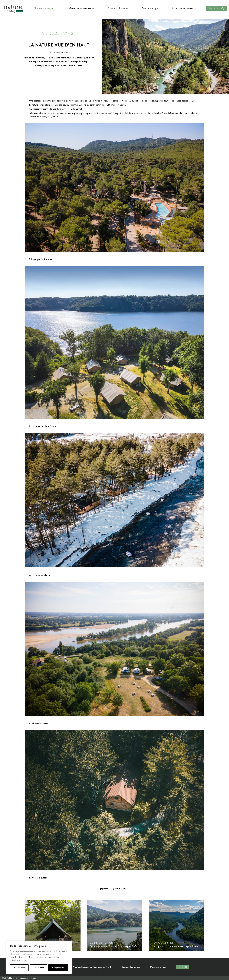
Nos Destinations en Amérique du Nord (92, 967)
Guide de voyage (43, 8)
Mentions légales (158, 967)
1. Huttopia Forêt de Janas (42, 259)
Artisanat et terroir (183, 8)
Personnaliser (19, 968)
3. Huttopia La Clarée (40, 575)
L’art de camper (150, 8)
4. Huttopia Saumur (39, 724)
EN (185, 967)
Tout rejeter (38, 968)
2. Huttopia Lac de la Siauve (42, 426)
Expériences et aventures (80, 8)
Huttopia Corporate (130, 967)
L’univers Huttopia (117, 8)
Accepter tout (58, 968)
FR (180, 967)
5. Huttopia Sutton (38, 878)
